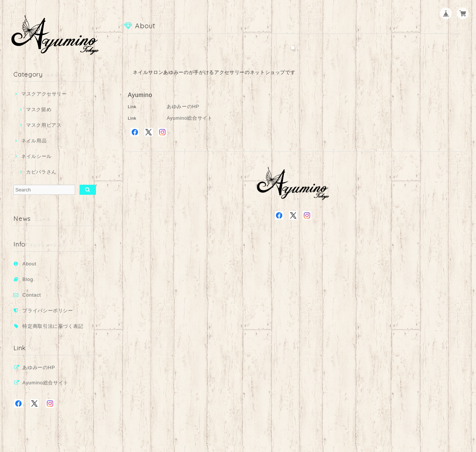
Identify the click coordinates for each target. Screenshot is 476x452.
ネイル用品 (34, 141)
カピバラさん (41, 172)
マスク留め (39, 109)
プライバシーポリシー (48, 311)
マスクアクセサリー (44, 94)
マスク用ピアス (44, 125)
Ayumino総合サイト (45, 383)
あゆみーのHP (39, 367)
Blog (28, 279)
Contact (32, 295)
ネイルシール (36, 156)
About (29, 264)
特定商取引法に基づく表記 (53, 326)
